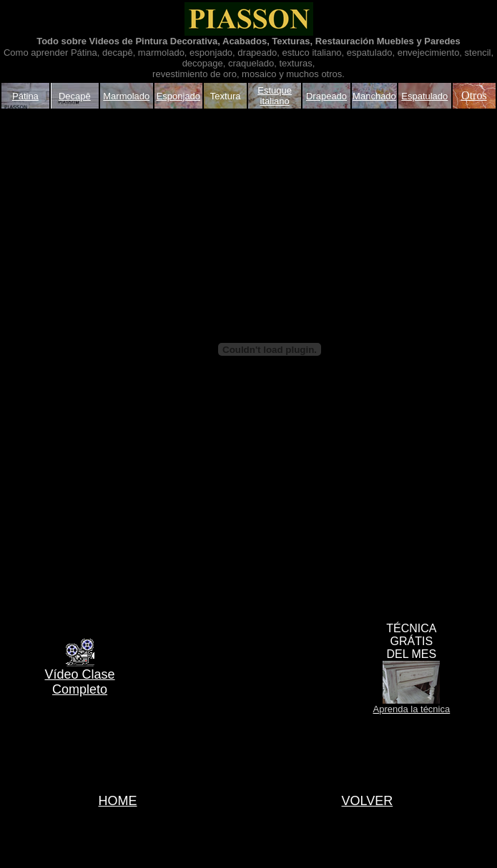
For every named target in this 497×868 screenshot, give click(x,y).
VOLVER (368, 801)
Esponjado (178, 96)
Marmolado (126, 96)
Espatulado (424, 96)
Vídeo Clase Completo (80, 682)
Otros (474, 95)
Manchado (374, 96)
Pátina (25, 96)
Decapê (75, 96)
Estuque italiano (275, 96)
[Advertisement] (59, 349)
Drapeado (326, 96)
